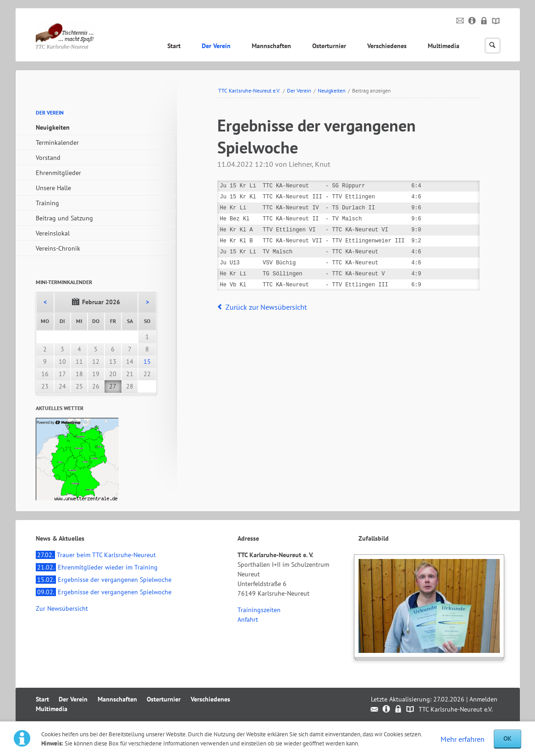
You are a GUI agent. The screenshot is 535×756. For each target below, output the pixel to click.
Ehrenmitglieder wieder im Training (97, 567)
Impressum (472, 21)
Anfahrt (248, 619)
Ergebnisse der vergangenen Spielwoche (104, 580)
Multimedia (444, 46)
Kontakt (461, 21)
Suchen (493, 46)
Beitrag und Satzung (64, 218)
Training (47, 203)
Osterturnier (329, 46)
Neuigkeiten (332, 90)
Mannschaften (271, 46)
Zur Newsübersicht (62, 608)
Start (174, 46)
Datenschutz (484, 21)
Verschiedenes (387, 46)
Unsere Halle (53, 188)
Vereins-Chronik (58, 248)
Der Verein (216, 46)
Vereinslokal (53, 233)
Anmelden (483, 699)
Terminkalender (57, 142)
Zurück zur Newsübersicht (266, 307)
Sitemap (496, 21)
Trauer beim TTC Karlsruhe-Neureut (96, 555)
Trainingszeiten (259, 610)
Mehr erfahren (463, 739)
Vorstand (48, 158)
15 (147, 362)
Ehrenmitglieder (58, 173)
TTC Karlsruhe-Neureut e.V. (249, 90)
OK (507, 739)
